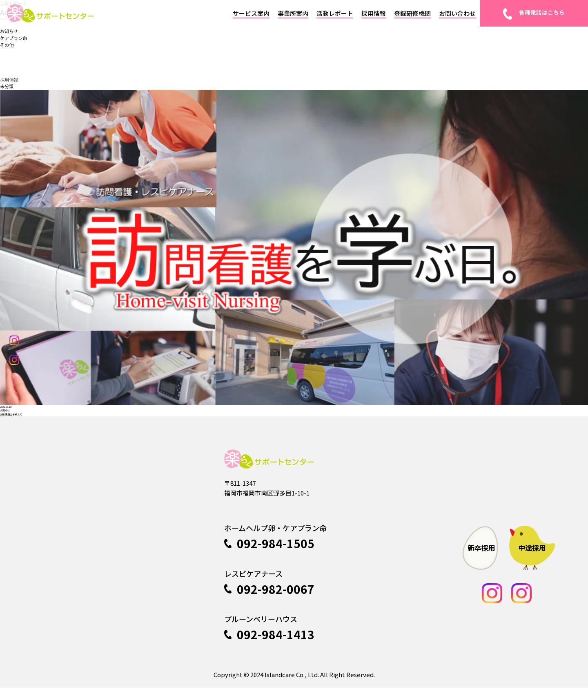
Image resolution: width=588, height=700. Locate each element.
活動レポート (335, 13)
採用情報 (374, 13)
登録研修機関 (412, 13)
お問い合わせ (457, 13)
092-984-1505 (269, 556)
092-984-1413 (269, 647)
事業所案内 (293, 13)
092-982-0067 (269, 601)
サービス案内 (251, 13)
